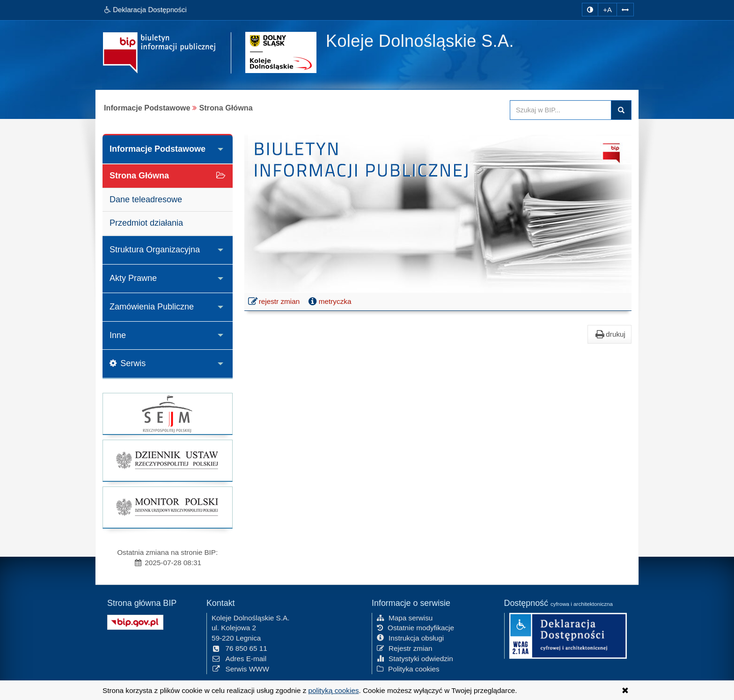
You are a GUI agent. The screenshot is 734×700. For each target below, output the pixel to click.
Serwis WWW (240, 667)
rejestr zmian (275, 302)
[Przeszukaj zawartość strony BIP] (561, 110)
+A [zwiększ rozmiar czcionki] (607, 10)
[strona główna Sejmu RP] (168, 414)
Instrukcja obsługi (410, 637)
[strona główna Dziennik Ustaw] (168, 461)
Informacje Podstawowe (158, 149)
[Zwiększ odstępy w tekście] (625, 8)
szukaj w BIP (621, 110)
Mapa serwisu (405, 616)
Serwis (128, 363)
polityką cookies (334, 690)
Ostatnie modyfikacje (415, 627)
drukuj (609, 334)
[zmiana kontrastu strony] (590, 10)
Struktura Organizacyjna (155, 250)
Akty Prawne (133, 278)
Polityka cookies (408, 667)
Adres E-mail (239, 657)
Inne (118, 335)
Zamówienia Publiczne (152, 307)
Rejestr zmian (405, 647)
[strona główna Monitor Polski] (168, 507)
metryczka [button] (329, 302)
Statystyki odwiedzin (415, 657)
